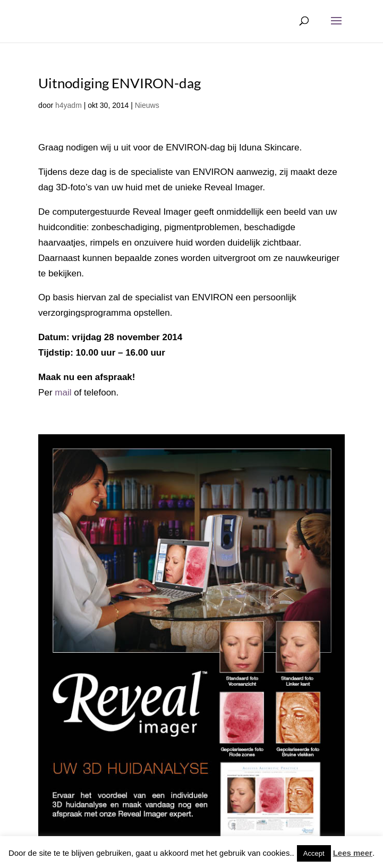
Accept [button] (314, 853)
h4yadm (69, 105)
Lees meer (353, 853)
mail (63, 393)
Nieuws (147, 105)
